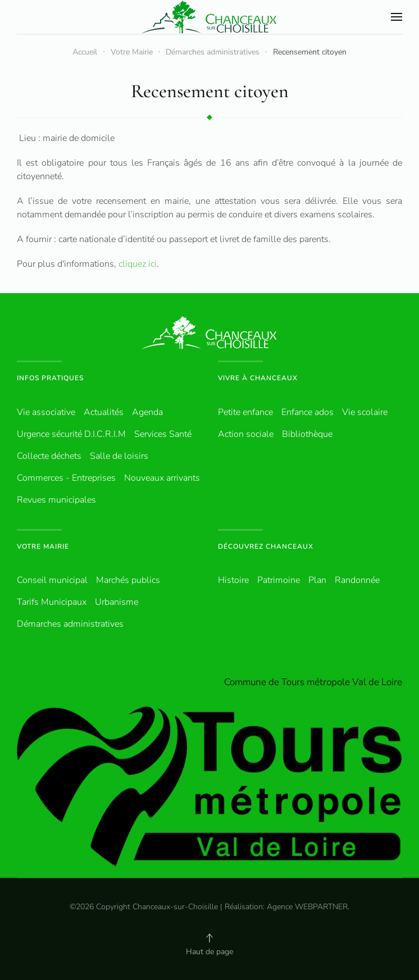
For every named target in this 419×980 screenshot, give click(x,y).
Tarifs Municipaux (52, 602)
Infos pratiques (50, 378)
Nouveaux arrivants (162, 478)
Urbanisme (117, 602)
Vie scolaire (365, 412)
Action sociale (246, 434)
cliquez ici (138, 264)
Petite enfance (245, 412)
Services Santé (163, 434)
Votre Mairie (43, 546)
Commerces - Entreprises (66, 478)
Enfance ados (308, 412)
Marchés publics (128, 580)
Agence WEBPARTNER (307, 907)
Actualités (104, 412)
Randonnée (357, 580)
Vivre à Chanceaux (258, 378)
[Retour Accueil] (210, 17)
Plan (317, 580)
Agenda (147, 412)
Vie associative (46, 412)
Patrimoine (279, 580)
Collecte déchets (49, 456)
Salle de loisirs (119, 456)
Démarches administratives (70, 624)
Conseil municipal (52, 580)
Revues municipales (56, 500)
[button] (397, 17)
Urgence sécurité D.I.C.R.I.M (71, 434)
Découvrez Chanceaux (266, 546)
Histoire (233, 580)
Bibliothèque (307, 434)
